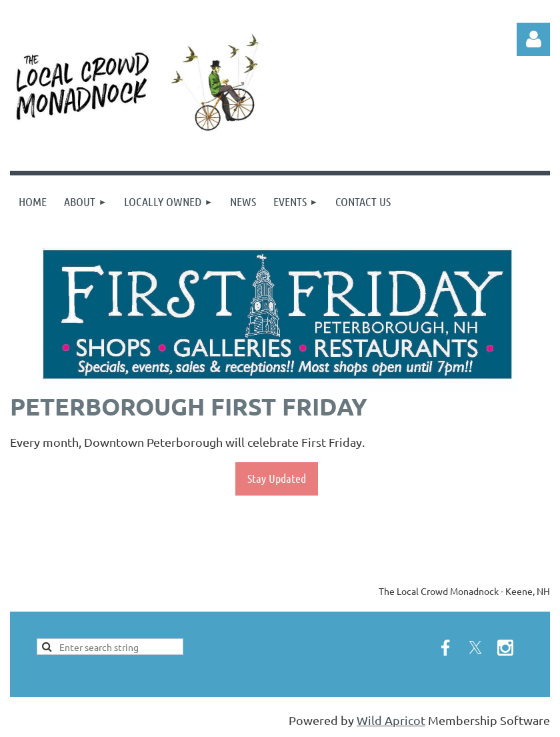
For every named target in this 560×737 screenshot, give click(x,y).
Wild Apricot (391, 720)
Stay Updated (277, 478)
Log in (533, 39)
